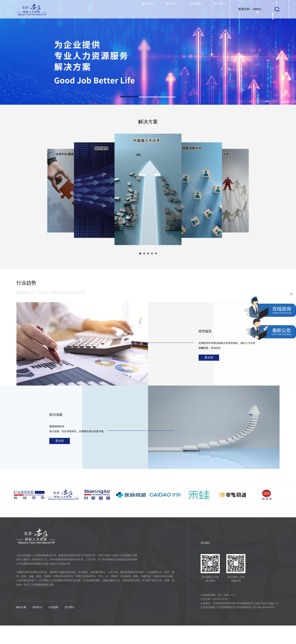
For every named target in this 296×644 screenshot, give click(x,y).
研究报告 (208, 330)
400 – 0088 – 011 (226, 613)
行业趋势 (193, 9)
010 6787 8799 (220, 618)
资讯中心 (167, 9)
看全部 (212, 359)
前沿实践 (59, 413)
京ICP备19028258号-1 (264, 626)
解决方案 (142, 9)
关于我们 (218, 9)
